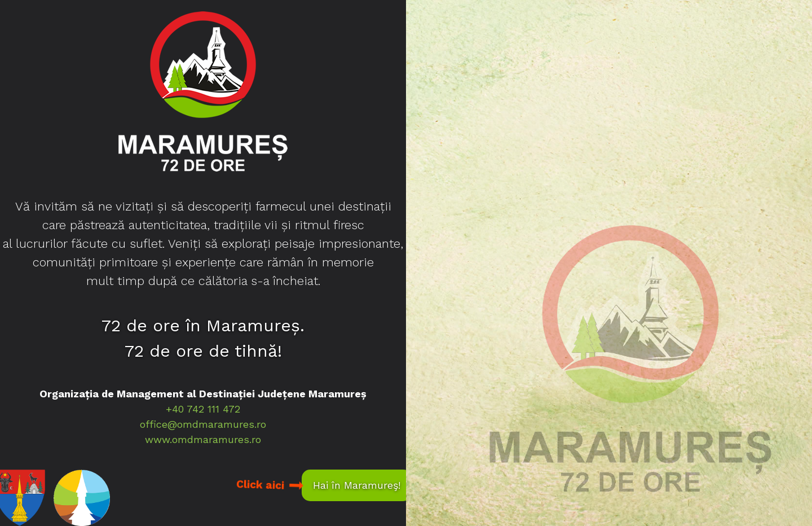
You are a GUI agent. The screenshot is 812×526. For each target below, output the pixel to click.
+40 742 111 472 (203, 409)
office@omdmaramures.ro (203, 424)
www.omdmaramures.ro (203, 439)
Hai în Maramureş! (357, 485)
